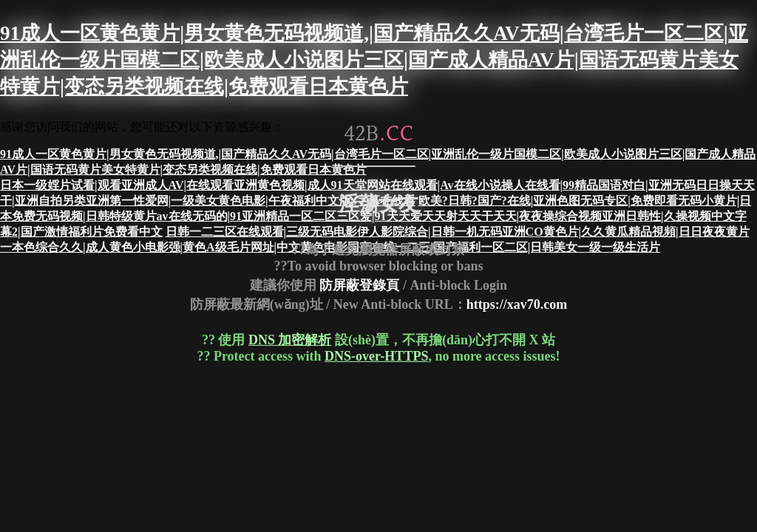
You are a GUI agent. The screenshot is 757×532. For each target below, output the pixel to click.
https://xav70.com (517, 304)
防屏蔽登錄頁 (359, 284)
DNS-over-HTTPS (376, 356)
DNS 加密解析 (290, 340)
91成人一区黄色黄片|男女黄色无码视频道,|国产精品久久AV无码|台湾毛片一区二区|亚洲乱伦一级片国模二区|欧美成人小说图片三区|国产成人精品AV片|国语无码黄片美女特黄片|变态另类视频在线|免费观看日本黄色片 (374, 60)
